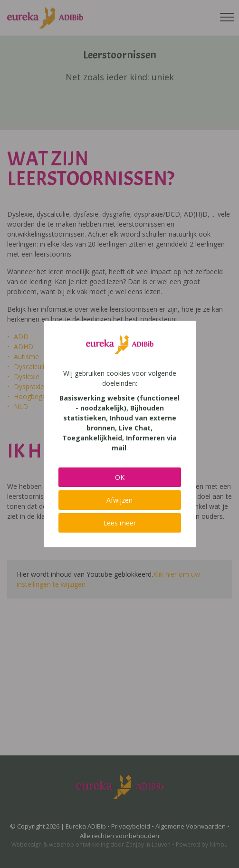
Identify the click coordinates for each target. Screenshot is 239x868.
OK (120, 477)
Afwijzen (119, 500)
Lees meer (119, 523)
